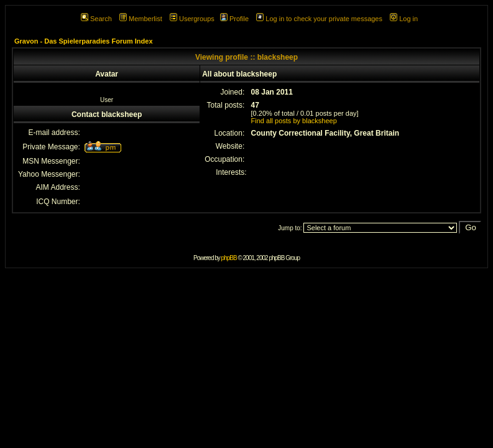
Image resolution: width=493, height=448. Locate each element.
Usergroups (192, 19)
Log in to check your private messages (319, 19)
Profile (234, 19)
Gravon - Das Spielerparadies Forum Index (84, 41)
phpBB (229, 258)
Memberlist (141, 19)
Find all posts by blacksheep (294, 121)
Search (96, 19)
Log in (404, 19)
